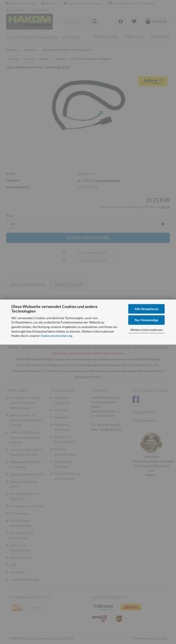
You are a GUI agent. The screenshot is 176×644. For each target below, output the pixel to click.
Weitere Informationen (147, 330)
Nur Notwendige (146, 320)
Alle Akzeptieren (147, 309)
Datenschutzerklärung (56, 336)
